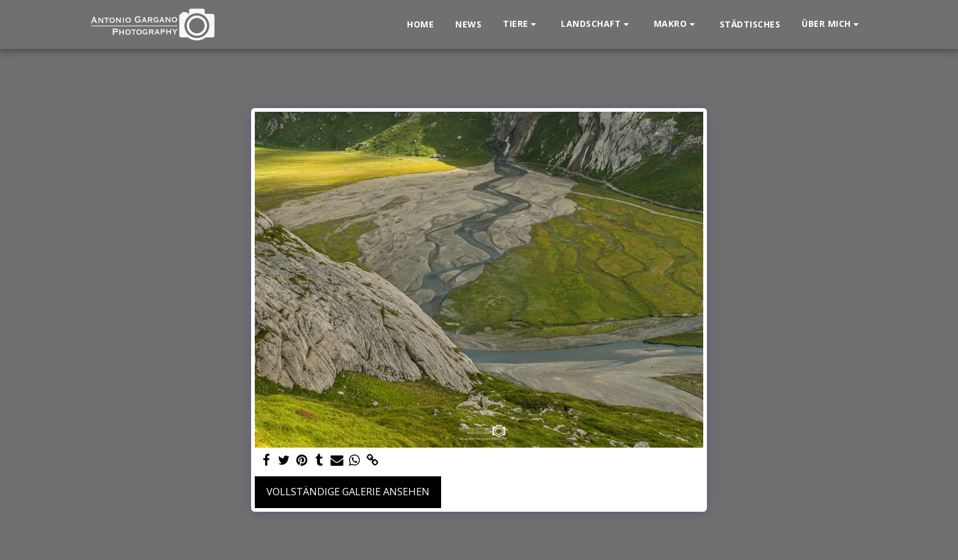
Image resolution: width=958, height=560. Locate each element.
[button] (521, 24)
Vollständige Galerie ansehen (348, 491)
